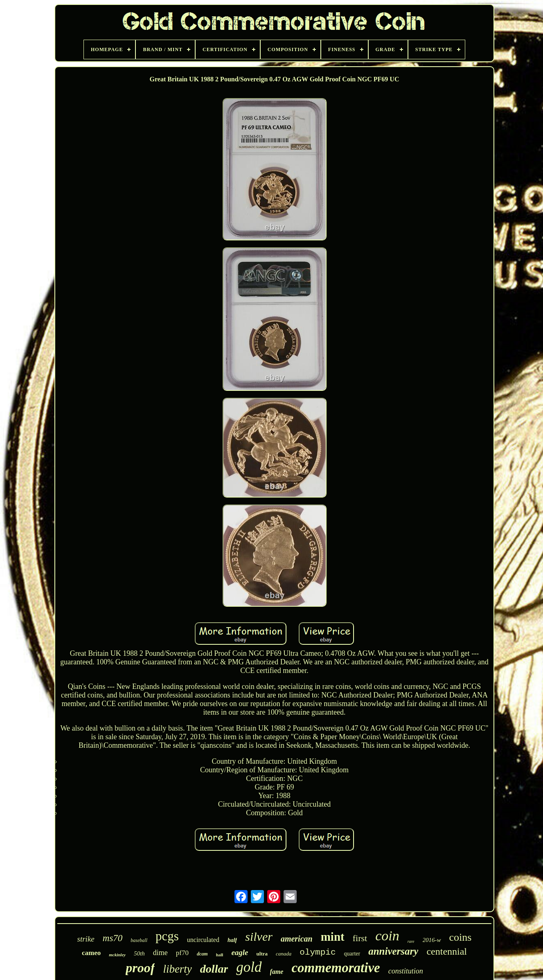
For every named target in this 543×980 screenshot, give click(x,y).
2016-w (432, 940)
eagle (240, 952)
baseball (139, 940)
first (360, 938)
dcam (202, 954)
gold (249, 967)
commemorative (336, 968)
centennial (447, 951)
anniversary (393, 951)
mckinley (117, 955)
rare (411, 941)
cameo (91, 953)
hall (220, 955)
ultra (262, 954)
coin (387, 936)
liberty (177, 969)
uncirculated (203, 940)
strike (86, 939)
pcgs (167, 936)
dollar (214, 969)
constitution (406, 971)
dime (160, 953)
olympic (318, 952)
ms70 (113, 938)
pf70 (182, 953)
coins (461, 937)
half (232, 940)
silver (259, 936)
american (297, 939)
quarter (352, 954)
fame (277, 972)
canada (284, 954)
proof (140, 968)
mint (333, 937)
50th (139, 953)
